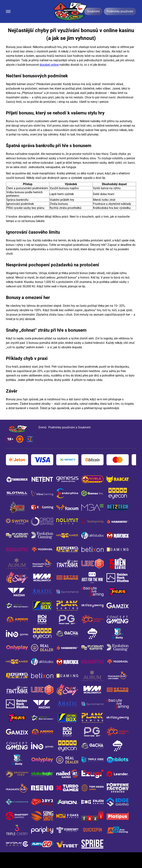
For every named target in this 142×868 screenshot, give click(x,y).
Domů (42, 427)
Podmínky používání (120, 11)
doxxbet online (49, 65)
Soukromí (93, 11)
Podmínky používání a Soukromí (69, 427)
